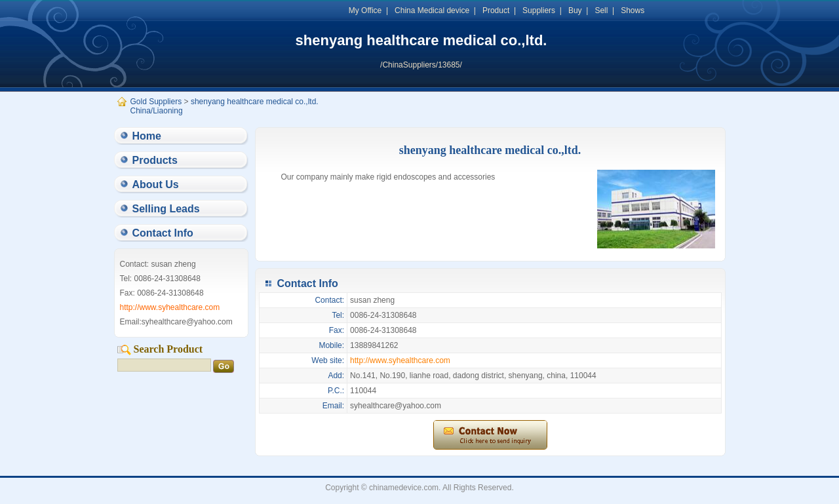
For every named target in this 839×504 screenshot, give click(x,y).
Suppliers (539, 10)
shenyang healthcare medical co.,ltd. (421, 40)
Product (496, 10)
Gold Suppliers (156, 102)
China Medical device (432, 10)
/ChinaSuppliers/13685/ (421, 65)
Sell (601, 10)
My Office (365, 10)
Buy (575, 10)
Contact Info (163, 233)
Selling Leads (166, 209)
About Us (156, 184)
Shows (633, 10)
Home (147, 136)
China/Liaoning (157, 111)
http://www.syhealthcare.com (400, 360)
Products (155, 160)
